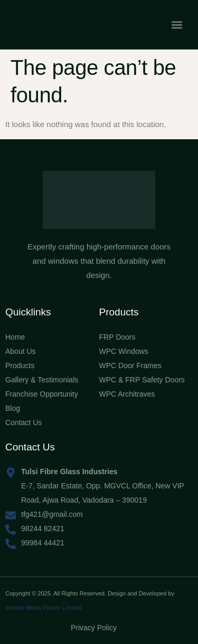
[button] (177, 25)
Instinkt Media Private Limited (43, 608)
